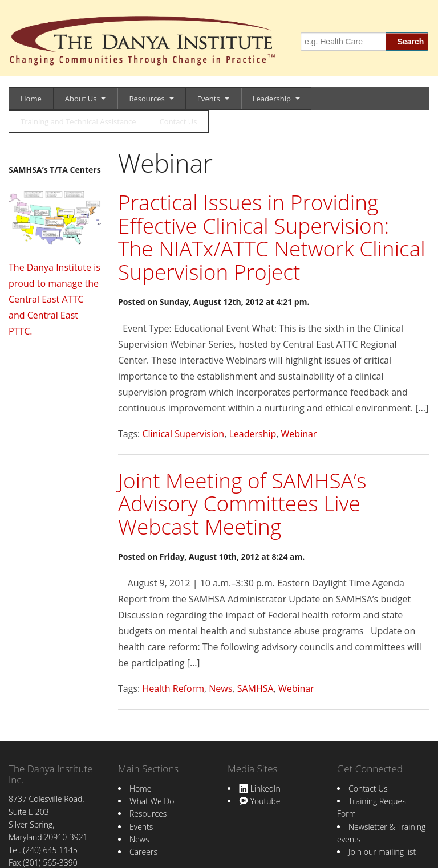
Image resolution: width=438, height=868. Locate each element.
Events (209, 99)
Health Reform (173, 688)
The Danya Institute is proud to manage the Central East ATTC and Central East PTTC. (54, 299)
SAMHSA (255, 688)
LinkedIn (260, 788)
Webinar (299, 434)
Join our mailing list (382, 852)
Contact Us (179, 121)
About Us (81, 99)
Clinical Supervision (183, 434)
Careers (143, 852)
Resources (147, 99)
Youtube (259, 801)
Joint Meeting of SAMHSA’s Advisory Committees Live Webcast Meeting (242, 503)
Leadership (272, 99)
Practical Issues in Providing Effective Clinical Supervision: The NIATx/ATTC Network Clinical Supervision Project (272, 237)
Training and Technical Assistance (78, 121)
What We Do (152, 801)
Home (31, 99)
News (220, 688)
